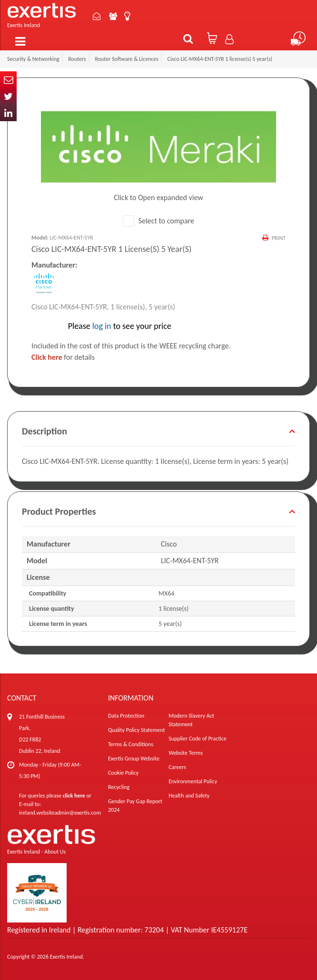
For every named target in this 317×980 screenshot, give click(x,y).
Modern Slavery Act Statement (191, 720)
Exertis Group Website (134, 759)
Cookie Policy (123, 773)
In (8, 113)
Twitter (8, 96)
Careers (177, 767)
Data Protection (126, 716)
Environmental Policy (193, 781)
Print (279, 238)
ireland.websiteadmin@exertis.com (60, 813)
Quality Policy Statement (136, 730)
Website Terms (186, 753)
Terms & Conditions (131, 744)
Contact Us (97, 16)
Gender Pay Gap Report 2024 (135, 806)
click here (74, 796)
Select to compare (158, 221)
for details (63, 357)
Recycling (119, 787)
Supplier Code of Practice (198, 739)
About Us (113, 16)
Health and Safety (189, 796)
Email (8, 80)
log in (102, 326)
